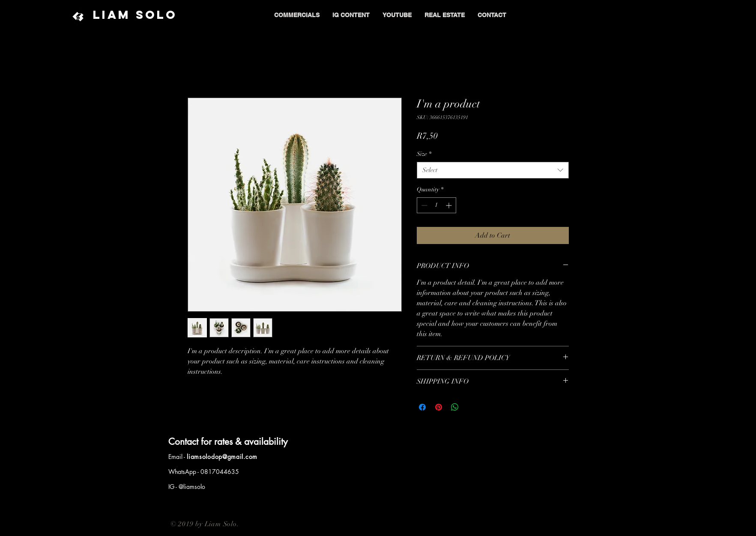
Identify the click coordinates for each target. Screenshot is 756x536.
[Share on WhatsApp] (455, 407)
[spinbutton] (436, 205)
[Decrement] (423, 205)
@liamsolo (192, 487)
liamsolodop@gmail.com (222, 457)
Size (424, 154)
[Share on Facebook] (422, 407)
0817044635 (220, 472)
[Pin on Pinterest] (439, 407)
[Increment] (450, 205)
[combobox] (493, 170)
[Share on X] (471, 407)
